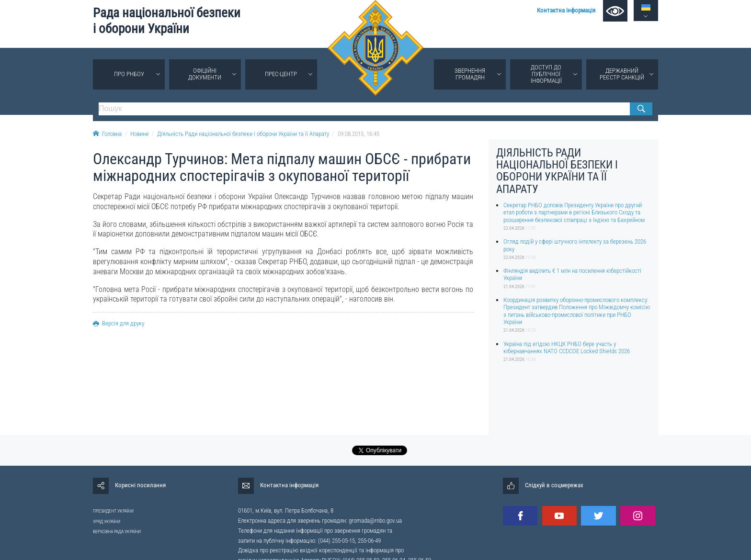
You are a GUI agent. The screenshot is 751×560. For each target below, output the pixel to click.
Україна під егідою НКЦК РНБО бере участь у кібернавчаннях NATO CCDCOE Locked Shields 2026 (567, 347)
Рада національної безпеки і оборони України (167, 21)
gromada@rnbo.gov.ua (375, 521)
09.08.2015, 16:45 (358, 134)
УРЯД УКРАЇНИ (107, 521)
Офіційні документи (205, 74)
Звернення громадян (470, 74)
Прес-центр (281, 74)
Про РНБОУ (129, 74)
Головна (107, 134)
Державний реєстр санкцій (622, 74)
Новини (139, 134)
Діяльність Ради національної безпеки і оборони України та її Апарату (243, 134)
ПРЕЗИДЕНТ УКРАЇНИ (113, 511)
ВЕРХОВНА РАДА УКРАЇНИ (117, 532)
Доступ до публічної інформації (546, 74)
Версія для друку (119, 323)
